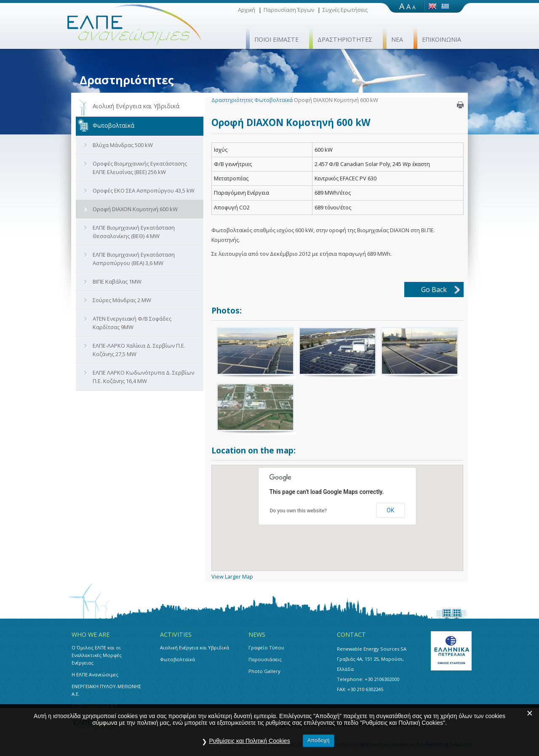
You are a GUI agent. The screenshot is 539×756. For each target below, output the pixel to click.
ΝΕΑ (397, 39)
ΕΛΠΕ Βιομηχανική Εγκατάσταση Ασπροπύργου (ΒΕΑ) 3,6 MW (134, 259)
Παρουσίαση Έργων (289, 10)
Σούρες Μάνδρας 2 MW (122, 300)
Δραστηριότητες (232, 100)
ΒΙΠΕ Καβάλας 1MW (117, 281)
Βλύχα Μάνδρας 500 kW (123, 145)
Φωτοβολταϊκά (113, 125)
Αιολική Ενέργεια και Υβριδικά (136, 106)
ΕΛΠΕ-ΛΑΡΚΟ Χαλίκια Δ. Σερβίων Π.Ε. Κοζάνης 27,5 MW (139, 350)
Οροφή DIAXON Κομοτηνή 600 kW (135, 209)
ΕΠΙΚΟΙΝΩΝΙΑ (442, 39)
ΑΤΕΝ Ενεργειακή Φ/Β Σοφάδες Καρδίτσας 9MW (132, 323)
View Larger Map (232, 576)
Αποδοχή (319, 740)
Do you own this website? (299, 511)
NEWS (257, 634)
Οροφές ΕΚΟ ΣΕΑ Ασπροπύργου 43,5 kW (144, 190)
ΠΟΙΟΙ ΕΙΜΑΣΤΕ (276, 39)
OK (390, 510)
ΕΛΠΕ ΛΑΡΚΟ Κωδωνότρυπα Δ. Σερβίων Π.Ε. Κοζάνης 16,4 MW (143, 377)
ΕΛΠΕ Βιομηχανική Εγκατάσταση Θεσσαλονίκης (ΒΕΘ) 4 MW (134, 232)
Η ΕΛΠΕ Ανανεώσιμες (95, 674)
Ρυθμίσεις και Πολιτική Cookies (249, 741)
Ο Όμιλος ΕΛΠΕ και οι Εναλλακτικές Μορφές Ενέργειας (97, 655)
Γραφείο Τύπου (266, 647)
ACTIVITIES (176, 634)
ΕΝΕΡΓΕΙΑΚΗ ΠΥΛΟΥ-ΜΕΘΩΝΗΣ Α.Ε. (106, 690)
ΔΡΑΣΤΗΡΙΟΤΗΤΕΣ (345, 39)
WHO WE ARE (91, 634)
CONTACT (351, 634)
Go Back (434, 290)
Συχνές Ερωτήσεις (345, 10)
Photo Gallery (264, 671)
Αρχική (247, 10)
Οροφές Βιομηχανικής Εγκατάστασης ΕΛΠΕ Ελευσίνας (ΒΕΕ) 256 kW (140, 168)
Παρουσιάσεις (265, 659)
